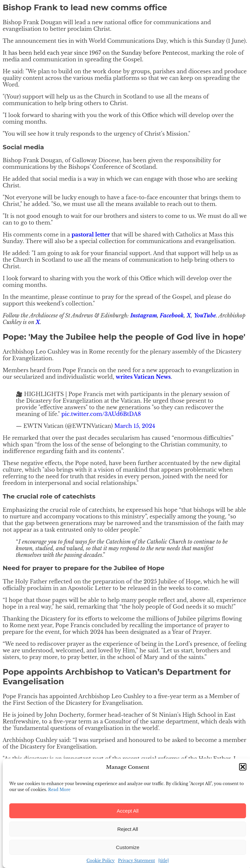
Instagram (144, 315)
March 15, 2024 (135, 426)
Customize (128, 847)
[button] (243, 767)
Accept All (128, 811)
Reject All (128, 829)
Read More (59, 790)
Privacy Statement (136, 861)
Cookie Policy (100, 861)
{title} (164, 861)
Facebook (172, 315)
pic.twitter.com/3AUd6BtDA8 (101, 414)
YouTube (205, 315)
